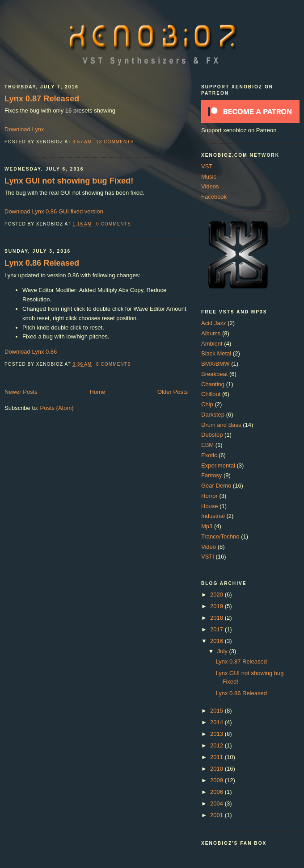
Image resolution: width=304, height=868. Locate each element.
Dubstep (212, 435)
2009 (217, 780)
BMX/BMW (215, 364)
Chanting (213, 384)
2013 (217, 734)
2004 (217, 803)
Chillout (211, 394)
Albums (211, 333)
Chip (207, 404)
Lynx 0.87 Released (42, 99)
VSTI (208, 557)
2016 (217, 641)
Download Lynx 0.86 (31, 352)
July (223, 651)
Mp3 (207, 526)
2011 (217, 757)
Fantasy (211, 475)
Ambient (212, 344)
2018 (217, 618)
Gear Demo (216, 486)
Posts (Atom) (57, 408)
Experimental (218, 465)
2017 (217, 629)
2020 (217, 595)
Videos (210, 186)
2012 (217, 745)
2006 (217, 792)
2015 (217, 711)
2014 (217, 722)
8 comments (114, 364)
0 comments (114, 224)
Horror (209, 496)
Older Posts (173, 392)
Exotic (209, 455)
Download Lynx (24, 129)
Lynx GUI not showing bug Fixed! (69, 181)
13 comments (115, 142)
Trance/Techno (220, 536)
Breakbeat (214, 374)
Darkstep (213, 415)
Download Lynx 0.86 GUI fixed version (54, 211)
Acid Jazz (214, 323)
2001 (217, 815)
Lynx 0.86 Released (42, 263)
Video (209, 547)
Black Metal (216, 353)
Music (209, 177)
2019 (217, 606)
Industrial (213, 516)
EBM (207, 445)
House (210, 506)
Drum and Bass (221, 425)
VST (207, 166)
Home (98, 392)
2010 (217, 769)
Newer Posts (21, 392)
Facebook (214, 197)
